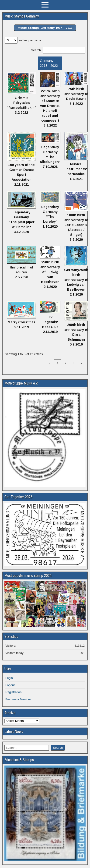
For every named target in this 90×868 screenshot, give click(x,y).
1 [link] (57, 363)
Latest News (14, 732)
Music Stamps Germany (22, 16)
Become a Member (18, 699)
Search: (36, 50)
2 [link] (65, 363)
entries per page (30, 40)
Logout (10, 685)
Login (9, 678)
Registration (13, 692)
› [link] (81, 363)
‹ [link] (50, 363)
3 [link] (73, 363)
